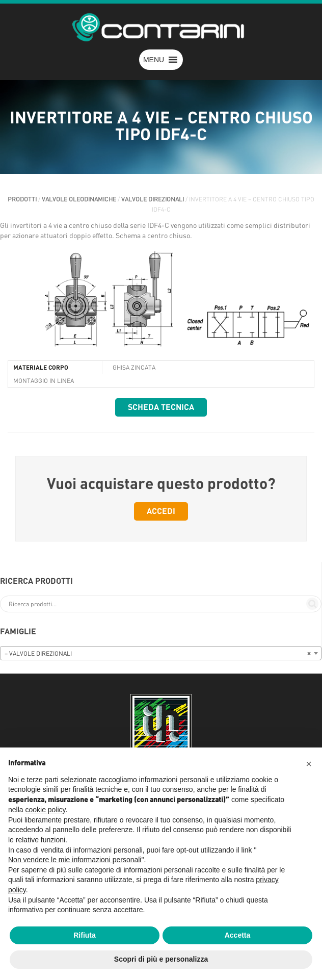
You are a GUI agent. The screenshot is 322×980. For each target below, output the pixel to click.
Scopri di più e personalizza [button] (161, 959)
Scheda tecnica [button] (161, 407)
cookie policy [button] (45, 810)
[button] (154, 60)
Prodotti (22, 199)
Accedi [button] (161, 511)
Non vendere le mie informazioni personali (75, 860)
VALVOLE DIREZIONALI (153, 199)
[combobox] (161, 653)
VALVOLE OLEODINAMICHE (79, 199)
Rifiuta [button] (85, 935)
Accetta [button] (238, 935)
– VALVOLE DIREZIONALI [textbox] (158, 654)
